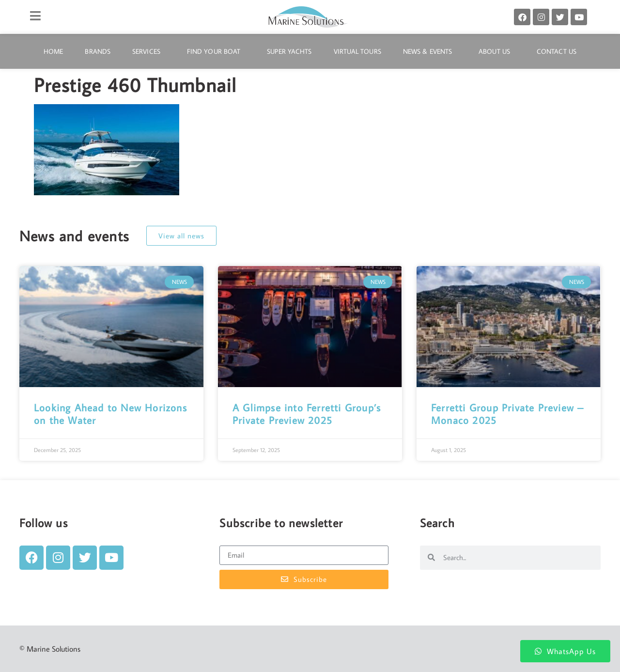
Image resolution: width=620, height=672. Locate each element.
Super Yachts (289, 51)
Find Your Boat (216, 51)
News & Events (430, 51)
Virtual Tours (357, 51)
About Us (497, 51)
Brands (98, 51)
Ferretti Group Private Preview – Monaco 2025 (507, 414)
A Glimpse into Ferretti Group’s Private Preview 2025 (307, 414)
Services (149, 51)
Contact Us (557, 51)
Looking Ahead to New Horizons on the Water (110, 414)
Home (53, 51)
